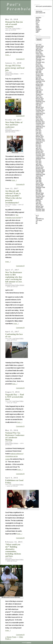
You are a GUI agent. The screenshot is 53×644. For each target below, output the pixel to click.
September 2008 (40, 187)
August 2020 (39, 70)
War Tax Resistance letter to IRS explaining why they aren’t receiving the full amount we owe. (14, 277)
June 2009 (39, 179)
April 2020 (39, 72)
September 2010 (40, 158)
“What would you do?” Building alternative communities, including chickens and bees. (13, 550)
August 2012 (39, 128)
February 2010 (40, 167)
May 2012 (39, 132)
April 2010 (39, 164)
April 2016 (39, 93)
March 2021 (39, 65)
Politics (18, 29)
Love (14, 339)
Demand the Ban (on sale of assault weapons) (14, 24)
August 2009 (39, 176)
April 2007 (39, 204)
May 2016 (39, 91)
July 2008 (38, 189)
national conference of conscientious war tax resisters (14, 456)
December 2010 (40, 154)
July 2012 (38, 129)
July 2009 (38, 177)
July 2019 (38, 77)
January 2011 (39, 153)
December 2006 (40, 209)
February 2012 (40, 137)
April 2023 (39, 58)
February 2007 (40, 206)
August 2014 (39, 103)
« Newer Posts (11, 637)
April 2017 (39, 89)
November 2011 (40, 139)
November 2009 (40, 171)
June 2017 (39, 87)
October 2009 (39, 173)
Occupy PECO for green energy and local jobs (15, 68)
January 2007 (39, 208)
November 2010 (40, 156)
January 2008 (39, 195)
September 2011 (40, 141)
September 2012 (40, 126)
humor (38, 22)
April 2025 (39, 49)
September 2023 (40, 57)
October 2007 (39, 198)
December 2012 (40, 122)
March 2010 (39, 166)
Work (37, 32)
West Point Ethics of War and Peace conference (14, 125)
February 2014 (40, 107)
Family (37, 19)
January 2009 (39, 186)
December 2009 (40, 170)
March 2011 (39, 150)
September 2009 (40, 174)
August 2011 (39, 142)
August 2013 (39, 115)
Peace (14, 29)
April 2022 (39, 61)
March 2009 (39, 183)
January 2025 (39, 51)
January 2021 (39, 67)
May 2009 (39, 180)
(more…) (8, 55)
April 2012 (39, 134)
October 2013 (39, 112)
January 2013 (39, 121)
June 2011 (39, 145)
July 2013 (38, 116)
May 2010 (39, 163)
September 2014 (40, 102)
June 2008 (39, 190)
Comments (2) (20, 59)
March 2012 (39, 135)
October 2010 (39, 157)
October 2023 (39, 55)
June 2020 (39, 71)
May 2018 (39, 83)
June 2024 (39, 52)
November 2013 (40, 110)
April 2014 (39, 106)
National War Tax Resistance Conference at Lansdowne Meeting (15, 436)
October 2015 (39, 94)
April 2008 (39, 192)
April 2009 (39, 182)
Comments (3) (20, 266)
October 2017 (39, 86)
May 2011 (39, 147)
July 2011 (38, 144)
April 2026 (39, 45)
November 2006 (40, 211)
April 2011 (39, 148)
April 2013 (39, 118)
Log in (37, 216)
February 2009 (40, 185)
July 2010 (38, 160)
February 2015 (40, 99)
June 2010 (39, 161)
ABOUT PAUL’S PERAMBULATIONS (44, 6)
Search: (38, 35)
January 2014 (39, 109)
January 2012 (39, 138)
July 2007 (38, 201)
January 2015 (39, 100)
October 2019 (39, 75)
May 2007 (39, 202)
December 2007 (40, 196)
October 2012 (39, 125)
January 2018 (39, 84)
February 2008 (40, 193)
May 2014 (39, 105)
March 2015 (39, 97)
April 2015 (39, 96)
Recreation (39, 29)
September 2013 (40, 113)
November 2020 (40, 68)
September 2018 (40, 81)
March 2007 (39, 205)
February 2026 (40, 46)
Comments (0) (20, 116)
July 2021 (38, 64)
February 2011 (40, 151)
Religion (16, 74)
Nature (7, 74)
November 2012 (40, 123)
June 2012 (39, 131)
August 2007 (39, 199)
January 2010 (39, 169)
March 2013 (39, 119)
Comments (40, 219)
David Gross (39, 11)
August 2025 (39, 48)
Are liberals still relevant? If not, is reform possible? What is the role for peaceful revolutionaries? (13, 197)
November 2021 (40, 62)
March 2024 (39, 54)
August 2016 (39, 90)
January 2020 (39, 74)
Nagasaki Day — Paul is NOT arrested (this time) (15, 397)
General (38, 21)
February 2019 (40, 80)
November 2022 (40, 59)
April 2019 (39, 78)
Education (8, 131)
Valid (39, 220)
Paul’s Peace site (40, 13)
